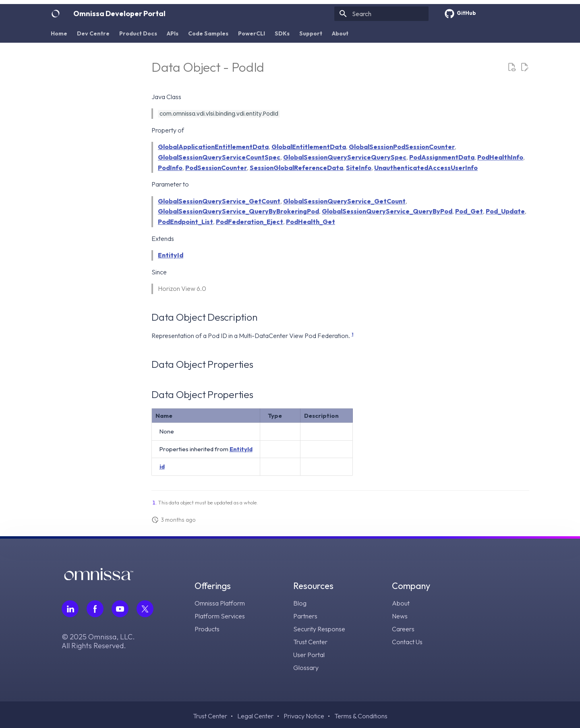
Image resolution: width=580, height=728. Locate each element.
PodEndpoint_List (185, 222)
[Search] (381, 14)
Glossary (306, 668)
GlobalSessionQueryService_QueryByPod (387, 211)
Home (59, 33)
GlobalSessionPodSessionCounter (402, 147)
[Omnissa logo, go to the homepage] (99, 578)
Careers (403, 629)
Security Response (319, 629)
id (162, 466)
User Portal (309, 655)
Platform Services (220, 616)
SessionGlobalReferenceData (296, 168)
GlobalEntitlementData (309, 147)
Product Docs (138, 33)
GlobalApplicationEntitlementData (213, 147)
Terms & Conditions (361, 716)
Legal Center (255, 716)
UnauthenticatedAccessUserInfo (426, 168)
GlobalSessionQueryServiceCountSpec (219, 157)
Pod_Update (505, 211)
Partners (305, 616)
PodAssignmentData (442, 157)
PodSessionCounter (216, 168)
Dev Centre (93, 33)
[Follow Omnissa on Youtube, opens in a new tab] (120, 609)
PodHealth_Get (311, 222)
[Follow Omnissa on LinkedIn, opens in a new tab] (70, 609)
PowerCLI (252, 33)
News (400, 616)
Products (207, 629)
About (340, 33)
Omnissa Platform (220, 603)
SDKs (282, 33)
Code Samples (208, 33)
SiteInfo (359, 168)
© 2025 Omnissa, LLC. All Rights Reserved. (98, 641)
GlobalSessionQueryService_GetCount (219, 201)
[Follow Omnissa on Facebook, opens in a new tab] (95, 609)
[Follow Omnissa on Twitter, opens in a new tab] (145, 609)
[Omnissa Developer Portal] (56, 14)
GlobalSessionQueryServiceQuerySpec (345, 157)
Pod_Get (469, 211)
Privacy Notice (304, 716)
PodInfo (170, 168)
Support (311, 33)
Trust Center (310, 642)
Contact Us (407, 642)
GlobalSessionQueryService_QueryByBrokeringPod (238, 211)
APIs (173, 33)
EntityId (171, 255)
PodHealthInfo (500, 157)
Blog (300, 603)
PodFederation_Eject (250, 222)
